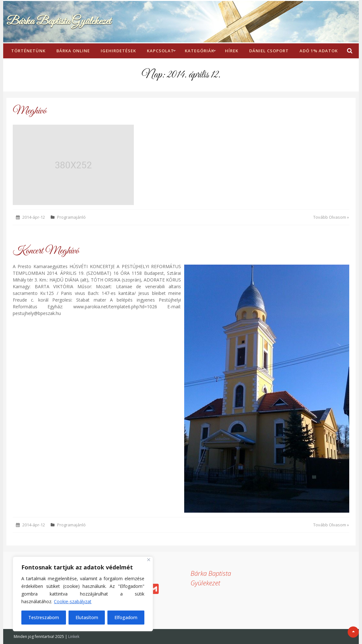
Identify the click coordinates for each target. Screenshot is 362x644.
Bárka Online (73, 51)
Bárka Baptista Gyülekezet (59, 22)
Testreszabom (44, 617)
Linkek (74, 637)
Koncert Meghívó (46, 251)
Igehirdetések (118, 51)
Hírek (232, 51)
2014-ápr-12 (34, 217)
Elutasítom (87, 617)
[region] (83, 594)
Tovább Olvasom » (331, 217)
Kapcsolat (160, 51)
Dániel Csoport (269, 51)
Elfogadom (126, 617)
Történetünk (28, 51)
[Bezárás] (149, 560)
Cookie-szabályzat (73, 601)
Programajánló (71, 217)
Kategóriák (199, 51)
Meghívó (30, 111)
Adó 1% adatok (319, 51)
